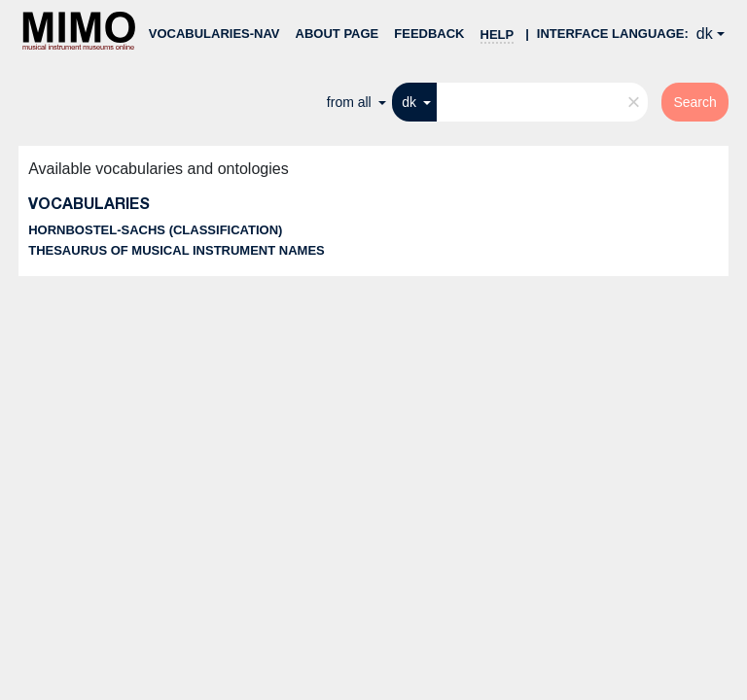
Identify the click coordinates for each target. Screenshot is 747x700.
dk (705, 34)
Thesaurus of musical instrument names (177, 250)
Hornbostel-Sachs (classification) (155, 230)
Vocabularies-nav (214, 34)
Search (694, 102)
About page (338, 34)
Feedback (429, 34)
